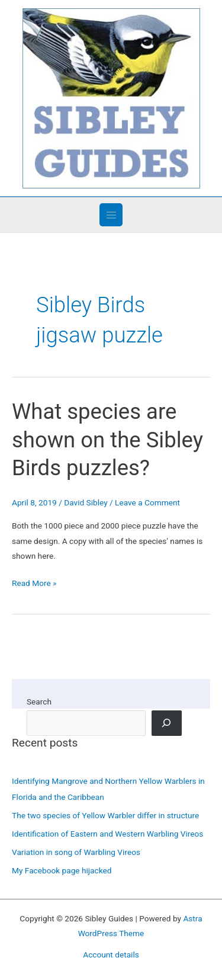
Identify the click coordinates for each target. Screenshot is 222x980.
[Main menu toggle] (111, 215)
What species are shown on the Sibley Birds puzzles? (107, 440)
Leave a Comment (147, 502)
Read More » (34, 583)
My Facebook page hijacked (62, 870)
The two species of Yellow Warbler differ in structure (105, 815)
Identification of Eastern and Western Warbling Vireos (107, 834)
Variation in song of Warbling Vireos (76, 852)
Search (39, 702)
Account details (111, 955)
